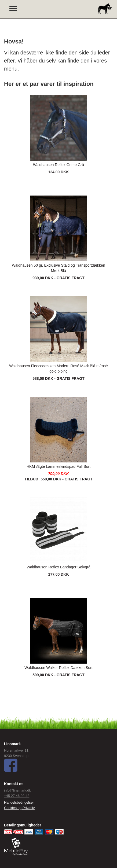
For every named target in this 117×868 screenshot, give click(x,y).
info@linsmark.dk (17, 790)
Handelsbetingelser (19, 802)
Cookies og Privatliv (19, 808)
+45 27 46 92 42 (17, 796)
